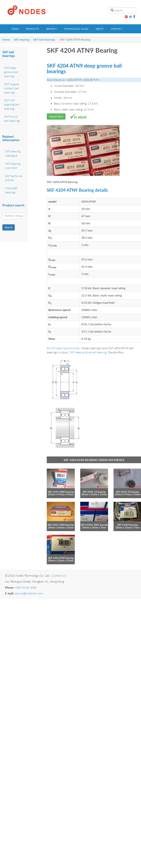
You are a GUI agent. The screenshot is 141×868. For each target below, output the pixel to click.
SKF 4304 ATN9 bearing (61, 558)
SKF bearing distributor (65, 348)
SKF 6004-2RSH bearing (61, 525)
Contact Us (59, 575)
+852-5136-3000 (26, 587)
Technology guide (76, 29)
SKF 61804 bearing (128, 525)
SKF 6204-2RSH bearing (61, 492)
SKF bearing (22, 39)
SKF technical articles (14, 178)
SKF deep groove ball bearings (11, 72)
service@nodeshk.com (29, 593)
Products (33, 29)
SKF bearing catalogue (13, 153)
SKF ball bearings (44, 39)
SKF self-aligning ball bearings (12, 104)
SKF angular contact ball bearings (12, 88)
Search (9, 227)
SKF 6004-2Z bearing (94, 492)
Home (15, 29)
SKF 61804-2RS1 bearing (94, 525)
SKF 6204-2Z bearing (127, 492)
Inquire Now (56, 116)
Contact (117, 29)
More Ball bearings (11, 190)
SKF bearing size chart (13, 166)
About (100, 29)
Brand (52, 29)
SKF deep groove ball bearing (88, 352)
